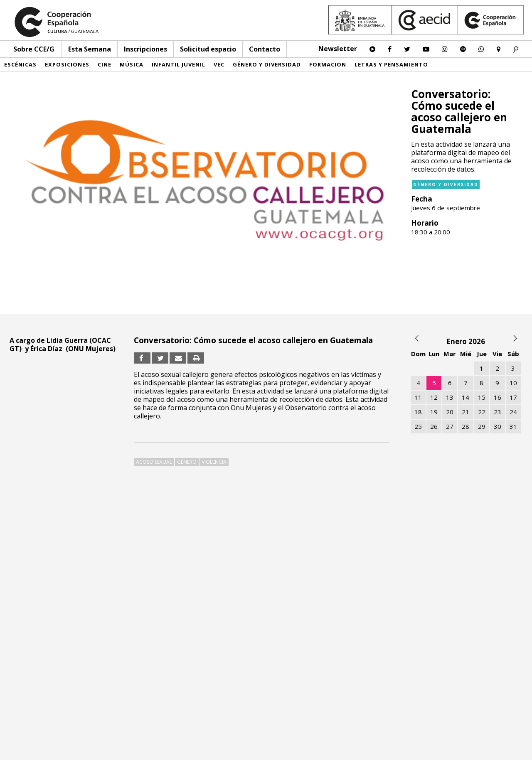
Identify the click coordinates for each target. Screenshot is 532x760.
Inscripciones (145, 49)
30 (498, 426)
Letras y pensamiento (391, 64)
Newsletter (338, 49)
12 (434, 397)
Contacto (265, 49)
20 (450, 412)
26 (434, 426)
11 (418, 397)
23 (498, 412)
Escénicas (20, 64)
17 (513, 397)
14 (465, 397)
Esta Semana (90, 49)
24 (513, 412)
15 (482, 397)
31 (513, 426)
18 (418, 412)
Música (132, 64)
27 (450, 426)
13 (450, 397)
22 (482, 412)
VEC (219, 64)
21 (465, 412)
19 (434, 412)
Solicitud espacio (208, 49)
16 (498, 397)
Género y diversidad (267, 64)
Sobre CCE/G (34, 49)
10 (513, 383)
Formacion (328, 64)
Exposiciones (67, 64)
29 (482, 426)
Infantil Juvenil (179, 64)
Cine (105, 64)
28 (465, 426)
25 (418, 426)
